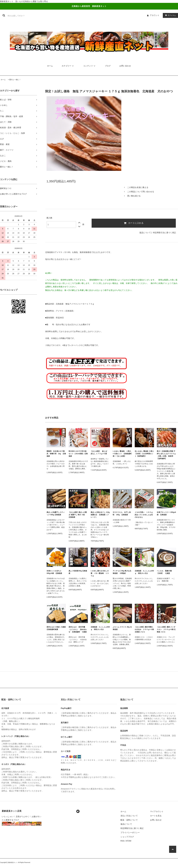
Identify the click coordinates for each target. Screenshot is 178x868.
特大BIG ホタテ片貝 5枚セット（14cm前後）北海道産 (78, 454)
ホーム (50, 66)
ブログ (108, 66)
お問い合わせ (125, 66)
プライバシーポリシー (130, 832)
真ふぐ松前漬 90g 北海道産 (78, 572)
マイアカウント (157, 811)
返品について (145, 233)
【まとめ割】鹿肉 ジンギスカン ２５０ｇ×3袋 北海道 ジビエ (166, 629)
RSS (122, 841)
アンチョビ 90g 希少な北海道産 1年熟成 (122, 572)
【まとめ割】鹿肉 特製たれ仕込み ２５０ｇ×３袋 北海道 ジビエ (144, 629)
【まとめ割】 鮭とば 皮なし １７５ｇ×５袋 (100, 452)
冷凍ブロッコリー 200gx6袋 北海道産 (166, 513)
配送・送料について (129, 820)
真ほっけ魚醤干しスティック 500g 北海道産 (56, 513)
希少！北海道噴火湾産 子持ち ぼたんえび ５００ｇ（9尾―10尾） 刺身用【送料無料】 (166, 455)
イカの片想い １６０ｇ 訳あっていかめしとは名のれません (144, 515)
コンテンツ (90, 66)
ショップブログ (127, 837)
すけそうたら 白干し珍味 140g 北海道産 (122, 513)
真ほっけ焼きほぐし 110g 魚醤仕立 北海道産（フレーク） (100, 515)
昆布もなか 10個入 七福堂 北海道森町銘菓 (56, 628)
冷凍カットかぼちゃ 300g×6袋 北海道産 (54, 572)
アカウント (155, 15)
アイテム (170, 15)
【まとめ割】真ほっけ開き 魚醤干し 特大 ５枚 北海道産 (78, 515)
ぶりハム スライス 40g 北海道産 (122, 628)
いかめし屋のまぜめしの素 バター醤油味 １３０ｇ (100, 573)
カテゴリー (68, 66)
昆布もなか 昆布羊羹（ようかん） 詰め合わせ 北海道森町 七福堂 (78, 629)
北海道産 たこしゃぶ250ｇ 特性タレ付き (144, 572)
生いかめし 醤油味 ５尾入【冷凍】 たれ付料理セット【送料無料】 (144, 454)
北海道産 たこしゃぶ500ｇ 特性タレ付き (100, 628)
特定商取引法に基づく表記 (164, 233)
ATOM (129, 841)
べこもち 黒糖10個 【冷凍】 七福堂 (165, 572)
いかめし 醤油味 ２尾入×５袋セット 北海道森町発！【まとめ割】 (122, 454)
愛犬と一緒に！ (15, 80)
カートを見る (156, 816)
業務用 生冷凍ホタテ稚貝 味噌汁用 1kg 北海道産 (56, 454)
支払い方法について (129, 816)
